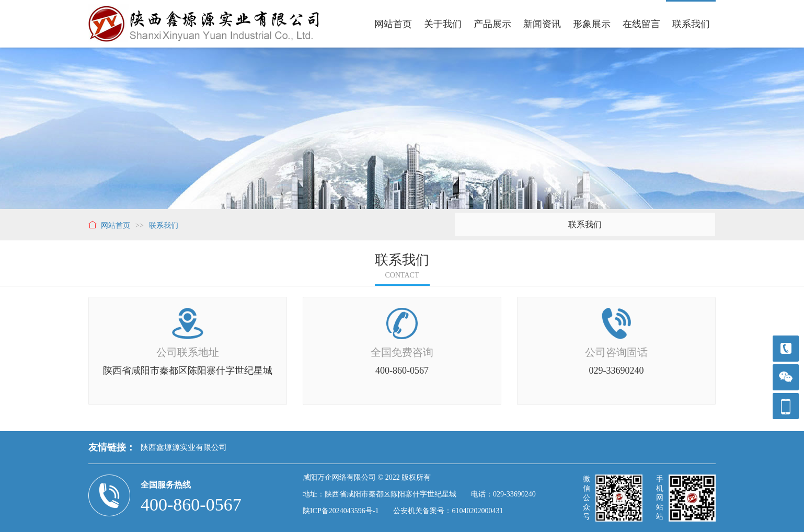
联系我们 (691, 24)
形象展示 (592, 24)
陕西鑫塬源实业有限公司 (184, 447)
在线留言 (641, 24)
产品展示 (492, 24)
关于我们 (443, 24)
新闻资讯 (542, 24)
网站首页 (393, 24)
